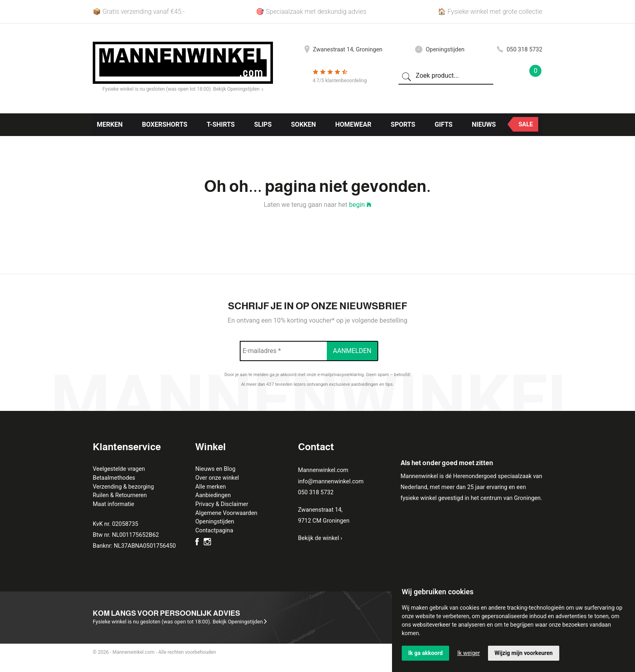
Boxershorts (164, 124)
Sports (403, 124)
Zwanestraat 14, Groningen (343, 50)
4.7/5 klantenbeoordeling (340, 81)
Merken (110, 124)
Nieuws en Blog (215, 469)
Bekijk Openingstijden (238, 89)
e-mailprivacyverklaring (341, 375)
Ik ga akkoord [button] (425, 653)
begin (360, 205)
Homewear (353, 124)
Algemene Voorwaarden (226, 513)
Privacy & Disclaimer (222, 504)
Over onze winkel (217, 478)
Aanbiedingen (213, 495)
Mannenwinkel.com (323, 470)
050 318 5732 (520, 50)
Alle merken (210, 487)
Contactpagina (214, 531)
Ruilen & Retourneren (120, 495)
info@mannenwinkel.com (331, 482)
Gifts (443, 124)
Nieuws (484, 124)
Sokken (304, 124)
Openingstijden (440, 50)
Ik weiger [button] (469, 653)
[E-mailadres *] (284, 351)
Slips (263, 124)
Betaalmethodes (114, 478)
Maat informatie (113, 504)
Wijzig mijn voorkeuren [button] (524, 653)
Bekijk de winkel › (320, 538)
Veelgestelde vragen (119, 469)
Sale (526, 124)
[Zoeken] (407, 76)
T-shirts (221, 124)
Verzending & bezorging (123, 487)
